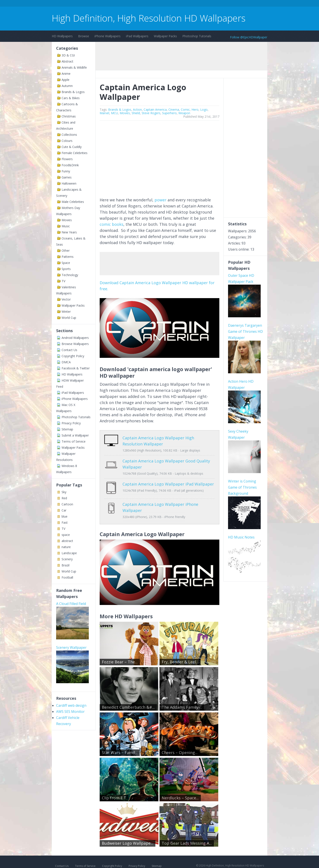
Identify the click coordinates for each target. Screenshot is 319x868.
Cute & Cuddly (72, 147)
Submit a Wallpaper (75, 435)
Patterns (68, 257)
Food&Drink (70, 165)
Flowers (67, 159)
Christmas (69, 116)
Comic (185, 110)
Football (67, 577)
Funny (66, 171)
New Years (69, 232)
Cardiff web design (71, 705)
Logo (204, 110)
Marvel (104, 113)
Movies (67, 220)
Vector (66, 299)
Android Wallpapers (75, 338)
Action (137, 110)
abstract (67, 541)
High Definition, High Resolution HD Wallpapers (149, 18)
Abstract (67, 61)
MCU (114, 113)
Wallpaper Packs (165, 36)
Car (64, 510)
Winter (66, 312)
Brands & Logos (73, 92)
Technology (70, 275)
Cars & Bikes (71, 98)
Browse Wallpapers (75, 344)
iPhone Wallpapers (107, 36)
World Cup (69, 318)
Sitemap (67, 429)
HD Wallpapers (62, 36)
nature (66, 547)
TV (63, 281)
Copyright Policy (73, 356)
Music (66, 226)
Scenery (67, 559)
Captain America (155, 110)
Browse (84, 36)
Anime (66, 74)
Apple (65, 80)
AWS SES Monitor (70, 712)
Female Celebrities (75, 153)
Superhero (169, 113)
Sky (64, 492)
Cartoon (67, 504)
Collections (69, 135)
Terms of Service (74, 441)
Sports (66, 269)
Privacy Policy (71, 423)
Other (66, 251)
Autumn (67, 86)
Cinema (174, 110)
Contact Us (69, 350)
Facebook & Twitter (76, 368)
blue (65, 516)
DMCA (66, 362)
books (118, 224)
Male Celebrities (73, 202)
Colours (67, 141)
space (66, 535)
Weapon (184, 113)
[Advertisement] (131, 4)
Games (67, 177)
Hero (195, 110)
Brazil (65, 565)
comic (105, 224)
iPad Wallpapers (137, 36)
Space (66, 263)
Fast (65, 522)
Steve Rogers (151, 113)
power (160, 200)
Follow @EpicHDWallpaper (249, 37)
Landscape (69, 553)
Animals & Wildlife (74, 67)
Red (64, 498)
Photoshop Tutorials (197, 36)
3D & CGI (68, 55)
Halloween (69, 183)
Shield (136, 113)
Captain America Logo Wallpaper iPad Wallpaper (168, 484)
